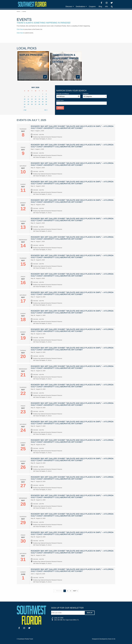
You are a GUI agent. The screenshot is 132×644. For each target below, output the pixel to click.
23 (46, 102)
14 (39, 99)
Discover (69, 6)
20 (36, 102)
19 (32, 102)
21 (39, 102)
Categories (95, 95)
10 (25, 99)
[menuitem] (69, 6)
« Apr (25, 110)
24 (25, 104)
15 (43, 99)
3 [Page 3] (71, 591)
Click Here (20, 29)
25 (28, 104)
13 (36, 99)
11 (28, 99)
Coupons (92, 6)
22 (43, 102)
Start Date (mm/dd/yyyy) (68, 95)
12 (32, 99)
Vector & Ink (112, 639)
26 (32, 104)
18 (28, 102)
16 (46, 99)
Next (75, 591)
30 (46, 104)
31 (25, 107)
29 (43, 104)
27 (36, 104)
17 (25, 102)
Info (106, 6)
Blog (100, 6)
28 (39, 104)
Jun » (46, 110)
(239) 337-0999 (59, 618)
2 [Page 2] (68, 591)
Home (18, 11)
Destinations (80, 6)
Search (60, 108)
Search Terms (81, 102)
